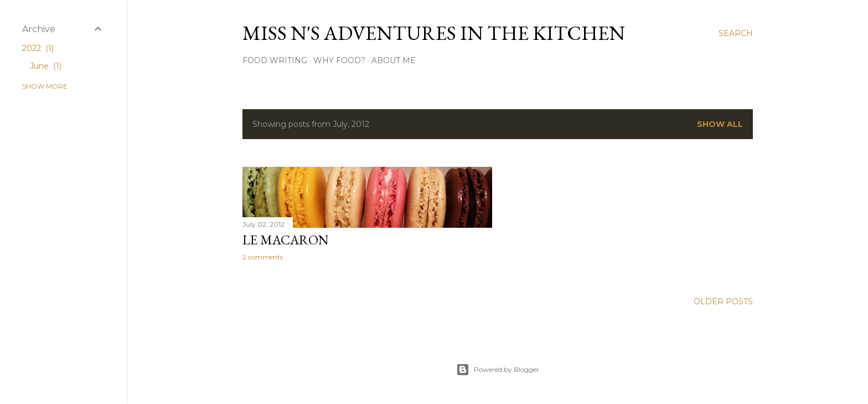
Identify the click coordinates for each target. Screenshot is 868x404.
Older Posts (723, 301)
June (46, 66)
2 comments (263, 257)
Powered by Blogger (498, 370)
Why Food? (339, 60)
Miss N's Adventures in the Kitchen (434, 33)
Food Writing (275, 60)
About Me (394, 60)
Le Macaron (286, 240)
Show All (720, 124)
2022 (38, 48)
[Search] (736, 33)
